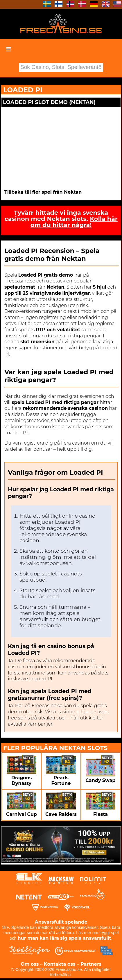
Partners (91, 964)
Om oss (30, 964)
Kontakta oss (60, 964)
